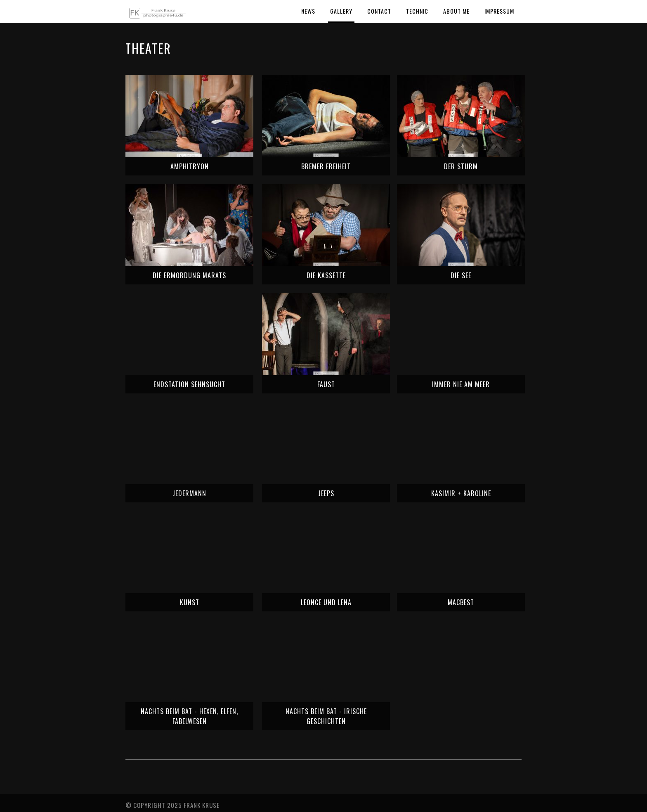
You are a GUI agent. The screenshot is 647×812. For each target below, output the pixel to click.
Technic (417, 11)
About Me (456, 11)
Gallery (341, 11)
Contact (379, 11)
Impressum (499, 11)
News (308, 11)
